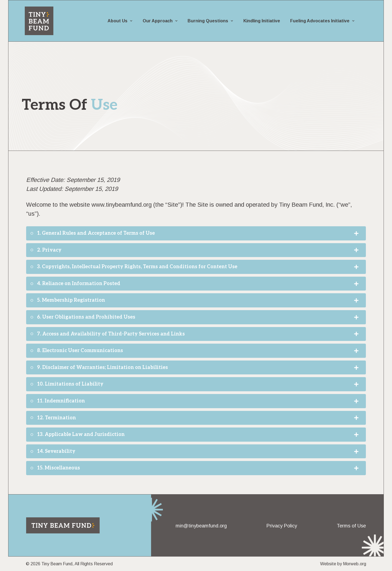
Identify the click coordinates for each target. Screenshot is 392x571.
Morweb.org (355, 564)
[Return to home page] (63, 525)
